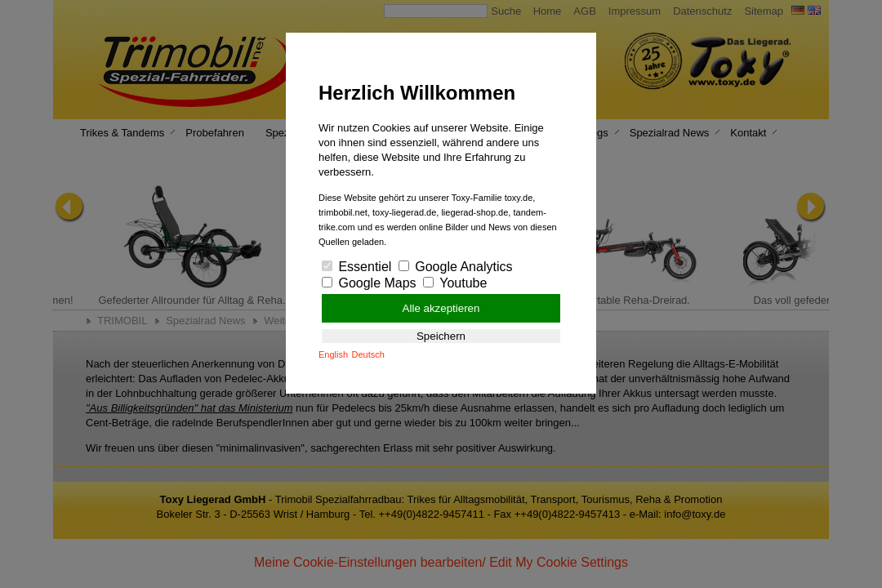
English (333, 354)
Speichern (441, 336)
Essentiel (356, 267)
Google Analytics (456, 267)
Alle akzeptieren (441, 308)
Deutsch (368, 354)
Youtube (455, 283)
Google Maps (369, 283)
